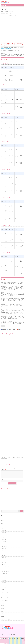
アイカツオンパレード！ (6, 594)
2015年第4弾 (4, 532)
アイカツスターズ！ (5, 599)
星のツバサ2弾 (4, 580)
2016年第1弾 (4, 539)
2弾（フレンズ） (4, 550)
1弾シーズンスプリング (5, 527)
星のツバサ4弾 (4, 584)
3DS (2, 520)
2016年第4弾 (4, 546)
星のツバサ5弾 (4, 587)
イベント (3, 610)
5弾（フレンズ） (4, 564)
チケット (3, 615)
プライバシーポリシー (11, 636)
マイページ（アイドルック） (6, 621)
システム (3, 634)
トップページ (4, 633)
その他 (3, 591)
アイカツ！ (9, 49)
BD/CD (3, 522)
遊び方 (11, 633)
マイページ (10, 634)
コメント (3, 470)
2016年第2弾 (3, 49)
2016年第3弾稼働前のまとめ (19, 457)
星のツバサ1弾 (4, 577)
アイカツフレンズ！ (5, 602)
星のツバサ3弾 (4, 582)
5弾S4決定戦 (4, 562)
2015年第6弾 (4, 536)
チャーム (3, 618)
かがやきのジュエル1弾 (5, 568)
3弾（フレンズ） (4, 555)
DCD (6, 49)
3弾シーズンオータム (5, 552)
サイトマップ (17, 634)
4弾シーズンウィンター (5, 557)
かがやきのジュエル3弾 (5, 573)
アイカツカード (4, 597)
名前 (2, 481)
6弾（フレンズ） (4, 566)
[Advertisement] (12, 28)
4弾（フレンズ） (4, 559)
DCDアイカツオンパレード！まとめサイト (13, 640)
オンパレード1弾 (4, 575)
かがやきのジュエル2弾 (5, 571)
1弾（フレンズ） (4, 530)
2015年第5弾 (4, 534)
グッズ (3, 613)
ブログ (3, 636)
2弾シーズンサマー (5, 548)
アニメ (3, 607)
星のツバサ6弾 (4, 589)
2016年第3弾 (4, 543)
